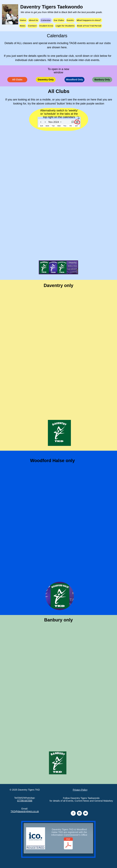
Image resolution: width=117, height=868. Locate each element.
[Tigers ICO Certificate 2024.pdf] (68, 844)
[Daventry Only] (46, 80)
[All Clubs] (17, 80)
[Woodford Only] (74, 80)
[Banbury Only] (102, 80)
